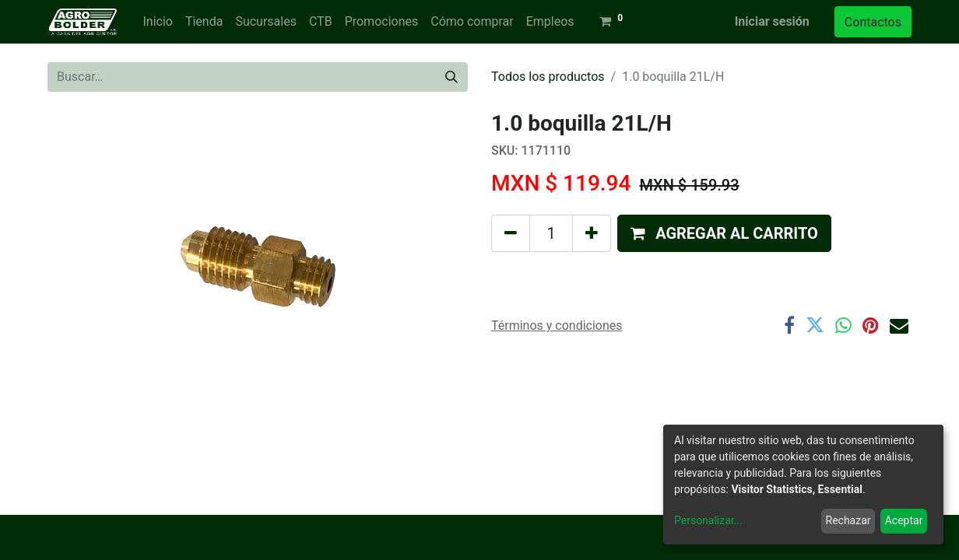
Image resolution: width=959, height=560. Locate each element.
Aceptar (904, 520)
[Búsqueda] (451, 77)
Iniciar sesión (772, 21)
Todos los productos (548, 77)
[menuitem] (157, 22)
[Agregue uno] (592, 233)
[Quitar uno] (511, 233)
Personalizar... (708, 520)
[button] (724, 233)
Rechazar (848, 520)
